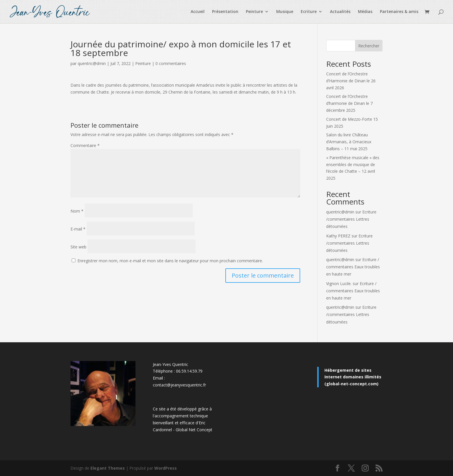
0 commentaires (171, 63)
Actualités (340, 12)
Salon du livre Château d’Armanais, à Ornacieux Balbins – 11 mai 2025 (349, 142)
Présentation (225, 12)
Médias (365, 12)
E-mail (78, 229)
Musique (285, 12)
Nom (77, 211)
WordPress (166, 468)
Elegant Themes (108, 468)
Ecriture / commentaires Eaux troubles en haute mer (353, 267)
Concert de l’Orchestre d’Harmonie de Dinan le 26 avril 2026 (351, 81)
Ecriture (309, 12)
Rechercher (369, 46)
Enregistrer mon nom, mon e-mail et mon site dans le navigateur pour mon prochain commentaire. (170, 261)
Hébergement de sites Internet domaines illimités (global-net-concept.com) (353, 377)
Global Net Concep (193, 430)
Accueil (198, 12)
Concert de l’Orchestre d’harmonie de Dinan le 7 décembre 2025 (349, 103)
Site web (78, 247)
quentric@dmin (92, 63)
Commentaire (85, 145)
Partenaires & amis (399, 12)
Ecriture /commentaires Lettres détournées (351, 219)
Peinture (254, 12)
